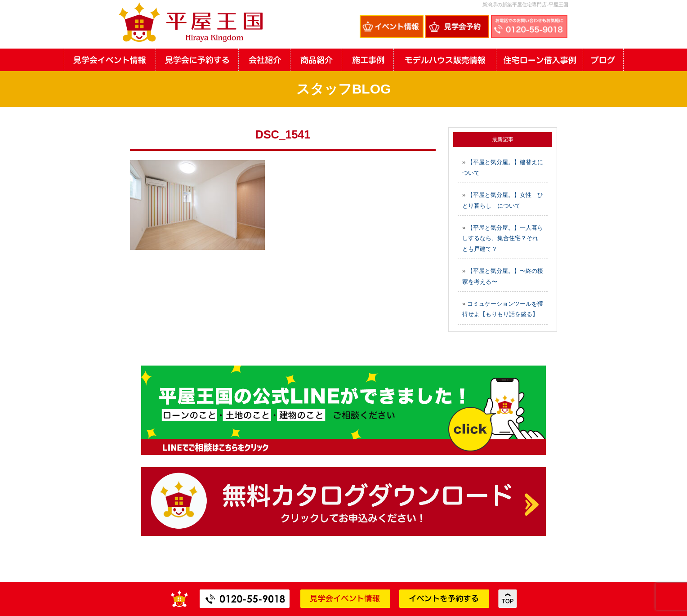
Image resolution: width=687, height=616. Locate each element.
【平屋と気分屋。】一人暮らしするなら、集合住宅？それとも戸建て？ (503, 238)
